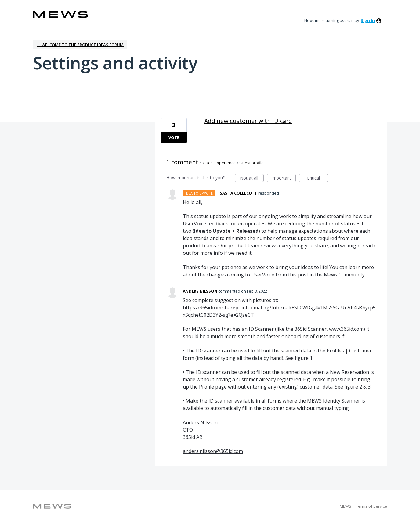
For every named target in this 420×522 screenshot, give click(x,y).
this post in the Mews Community (326, 275)
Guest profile (252, 163)
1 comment (182, 162)
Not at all (252, 179)
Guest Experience (219, 163)
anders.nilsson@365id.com (213, 451)
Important (284, 179)
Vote (174, 137)
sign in (368, 20)
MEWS (346, 506)
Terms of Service (371, 506)
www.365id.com (346, 329)
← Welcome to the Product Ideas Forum (80, 45)
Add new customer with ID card (248, 121)
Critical (317, 179)
